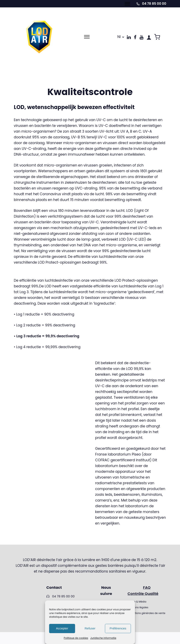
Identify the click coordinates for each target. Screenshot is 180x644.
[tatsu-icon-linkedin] (129, 37)
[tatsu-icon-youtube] (142, 37)
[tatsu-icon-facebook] (135, 37)
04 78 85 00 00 (154, 4)
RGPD (131, 619)
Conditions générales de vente (146, 613)
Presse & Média (137, 602)
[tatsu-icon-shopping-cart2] (157, 37)
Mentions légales (138, 607)
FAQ (147, 587)
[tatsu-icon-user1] (149, 37)
